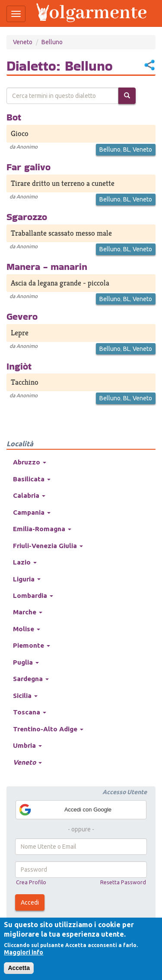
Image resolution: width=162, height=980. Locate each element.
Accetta (19, 968)
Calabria (29, 495)
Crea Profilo (31, 882)
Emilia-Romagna (42, 529)
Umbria (27, 745)
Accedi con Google (65, 810)
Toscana (30, 712)
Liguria (27, 579)
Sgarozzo (27, 217)
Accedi (30, 902)
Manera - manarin (47, 266)
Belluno (52, 42)
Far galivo (29, 167)
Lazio (25, 562)
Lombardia (33, 595)
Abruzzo (30, 462)
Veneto (23, 42)
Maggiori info (24, 952)
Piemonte (32, 645)
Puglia (26, 662)
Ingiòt (19, 366)
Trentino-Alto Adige (48, 729)
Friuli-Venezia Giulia (48, 546)
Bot (14, 117)
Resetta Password (123, 882)
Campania (32, 512)
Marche (28, 612)
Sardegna (31, 679)
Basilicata (32, 479)
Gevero (22, 316)
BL (127, 149)
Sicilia (25, 696)
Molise (27, 629)
